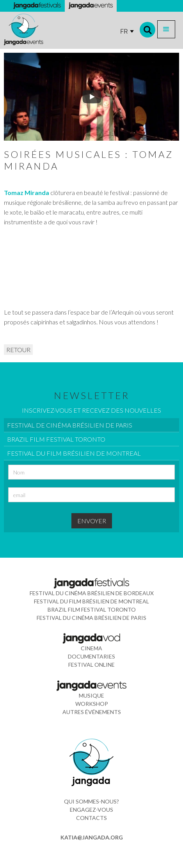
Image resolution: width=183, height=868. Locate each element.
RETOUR (18, 350)
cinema (91, 648)
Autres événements (92, 712)
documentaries (91, 656)
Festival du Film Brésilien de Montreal (91, 601)
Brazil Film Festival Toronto (92, 609)
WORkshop (92, 704)
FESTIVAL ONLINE (91, 665)
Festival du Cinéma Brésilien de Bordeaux (92, 593)
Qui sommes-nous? (91, 801)
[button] (166, 29)
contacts (91, 818)
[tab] (91, 425)
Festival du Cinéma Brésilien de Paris (91, 618)
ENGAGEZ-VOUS (91, 810)
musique (91, 695)
